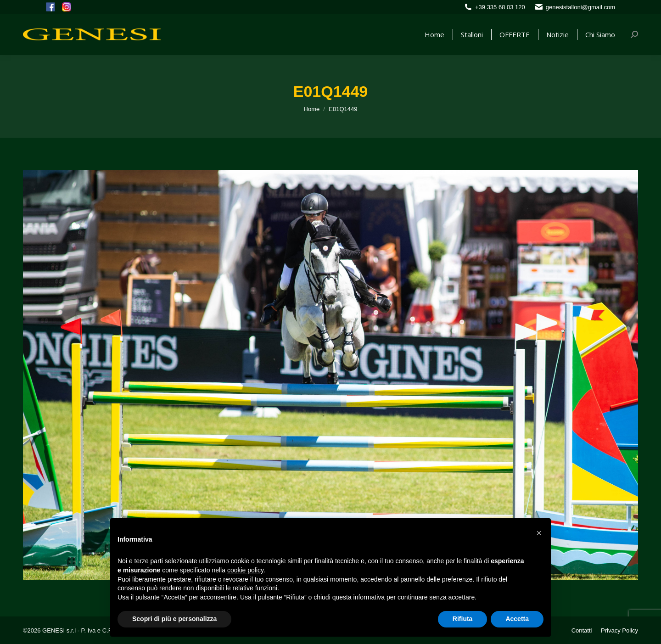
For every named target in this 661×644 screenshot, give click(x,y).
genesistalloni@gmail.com (580, 7)
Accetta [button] (517, 619)
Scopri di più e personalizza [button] (174, 619)
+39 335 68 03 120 (500, 7)
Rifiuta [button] (463, 619)
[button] (539, 533)
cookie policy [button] (245, 570)
